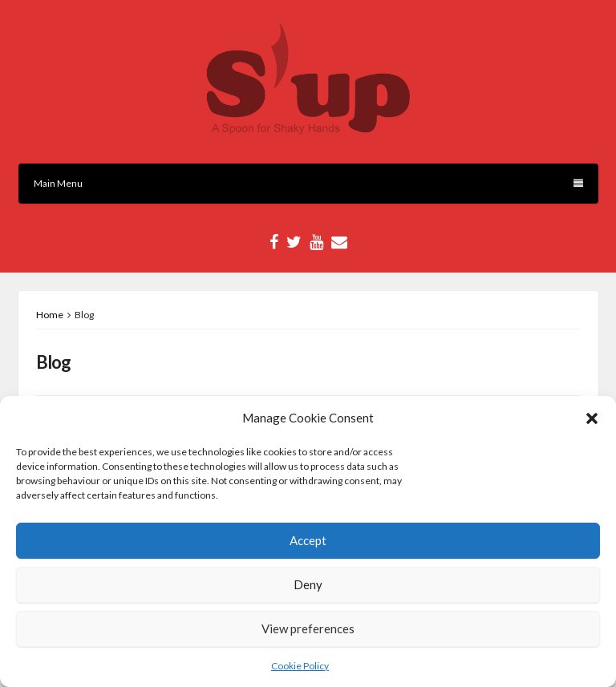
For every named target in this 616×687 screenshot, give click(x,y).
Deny (308, 584)
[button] (592, 418)
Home (50, 315)
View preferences (308, 628)
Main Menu (308, 183)
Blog (53, 362)
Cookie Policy (300, 666)
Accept (308, 540)
